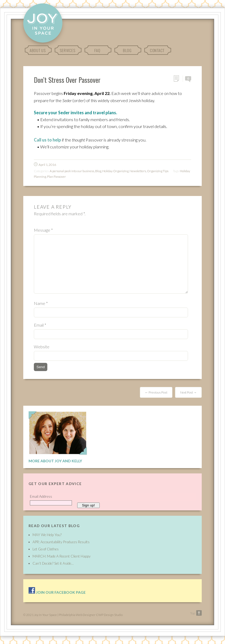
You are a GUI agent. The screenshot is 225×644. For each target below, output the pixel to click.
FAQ (97, 50)
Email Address (41, 496)
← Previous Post (156, 392)
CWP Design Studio (109, 615)
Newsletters (138, 171)
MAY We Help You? (47, 535)
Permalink (178, 79)
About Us (38, 50)
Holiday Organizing (115, 171)
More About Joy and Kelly (55, 461)
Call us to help (47, 140)
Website (42, 347)
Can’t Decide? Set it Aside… (53, 563)
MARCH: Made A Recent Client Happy (62, 556)
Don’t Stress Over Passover (67, 80)
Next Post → (188, 392)
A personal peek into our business (72, 171)
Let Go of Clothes (46, 549)
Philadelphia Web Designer (77, 615)
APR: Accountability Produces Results (61, 542)
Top (192, 613)
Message (43, 230)
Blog (127, 50)
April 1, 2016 (47, 165)
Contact (157, 50)
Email (40, 325)
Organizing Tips (158, 171)
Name (41, 303)
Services (67, 50)
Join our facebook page (57, 592)
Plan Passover (56, 177)
